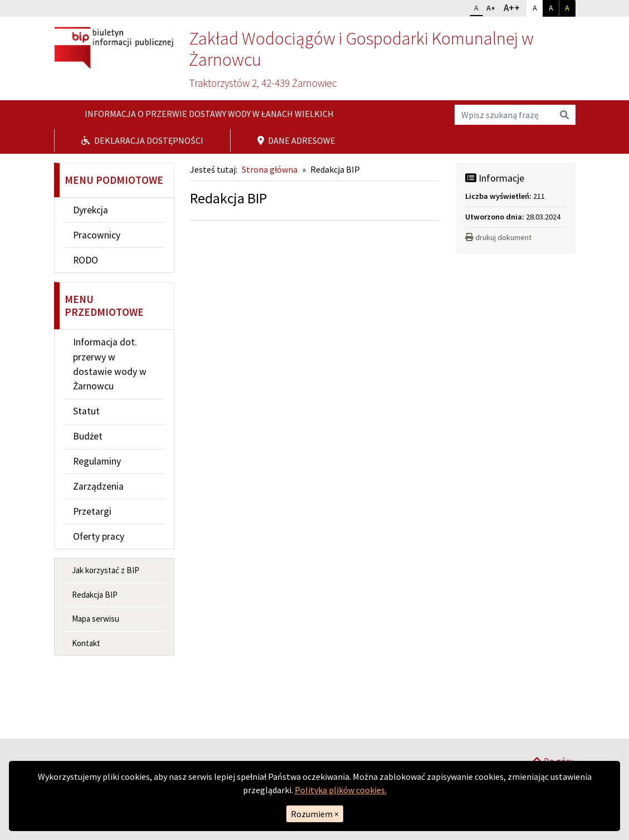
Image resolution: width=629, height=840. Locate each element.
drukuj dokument (498, 237)
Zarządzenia (98, 486)
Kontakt (86, 643)
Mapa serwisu (96, 619)
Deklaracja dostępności (142, 140)
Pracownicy (97, 235)
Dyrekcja (91, 210)
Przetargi (92, 511)
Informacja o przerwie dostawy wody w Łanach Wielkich (208, 114)
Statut (86, 411)
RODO (86, 260)
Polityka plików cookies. (341, 790)
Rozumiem (315, 814)
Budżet (88, 436)
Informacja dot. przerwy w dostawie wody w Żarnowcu (110, 364)
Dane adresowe (296, 140)
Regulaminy (97, 461)
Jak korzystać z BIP (106, 570)
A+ (493, 7)
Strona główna (270, 169)
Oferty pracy (99, 536)
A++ (515, 7)
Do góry (553, 724)
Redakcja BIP (95, 595)
